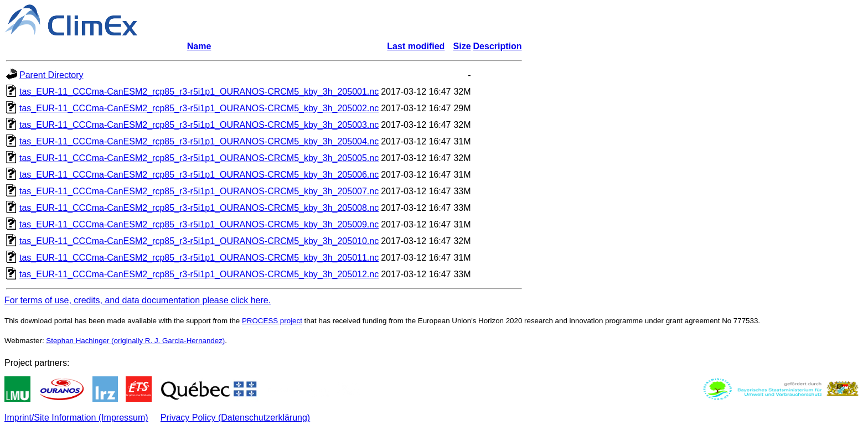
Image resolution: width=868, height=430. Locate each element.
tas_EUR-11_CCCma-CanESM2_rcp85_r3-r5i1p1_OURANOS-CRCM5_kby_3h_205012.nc (199, 274)
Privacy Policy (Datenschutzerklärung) (235, 418)
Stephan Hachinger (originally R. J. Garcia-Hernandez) (135, 341)
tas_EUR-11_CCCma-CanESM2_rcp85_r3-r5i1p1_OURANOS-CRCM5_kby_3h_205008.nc (199, 208)
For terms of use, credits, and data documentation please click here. (138, 300)
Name (199, 46)
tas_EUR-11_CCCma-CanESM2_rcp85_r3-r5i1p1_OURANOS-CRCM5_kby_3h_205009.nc (199, 224)
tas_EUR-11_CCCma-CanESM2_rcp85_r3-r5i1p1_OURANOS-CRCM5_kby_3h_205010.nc (199, 241)
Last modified (416, 46)
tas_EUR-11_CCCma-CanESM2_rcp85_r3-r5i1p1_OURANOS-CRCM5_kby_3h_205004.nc (199, 141)
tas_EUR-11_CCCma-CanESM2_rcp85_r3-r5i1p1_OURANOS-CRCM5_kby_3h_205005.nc (199, 158)
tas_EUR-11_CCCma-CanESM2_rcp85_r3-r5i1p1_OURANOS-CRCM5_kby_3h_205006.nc (199, 175)
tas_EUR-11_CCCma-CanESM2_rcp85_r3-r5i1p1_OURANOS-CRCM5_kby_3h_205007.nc (199, 191)
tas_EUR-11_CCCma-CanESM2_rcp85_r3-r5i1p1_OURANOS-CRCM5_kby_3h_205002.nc (199, 108)
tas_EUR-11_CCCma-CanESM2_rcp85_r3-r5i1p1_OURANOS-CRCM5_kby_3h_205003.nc (199, 125)
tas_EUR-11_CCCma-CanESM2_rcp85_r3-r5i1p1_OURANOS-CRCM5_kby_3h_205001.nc (199, 92)
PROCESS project (272, 321)
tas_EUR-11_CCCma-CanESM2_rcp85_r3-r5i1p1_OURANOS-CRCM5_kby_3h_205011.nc (199, 258)
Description (498, 46)
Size (462, 46)
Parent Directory (51, 75)
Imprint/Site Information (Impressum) (76, 418)
